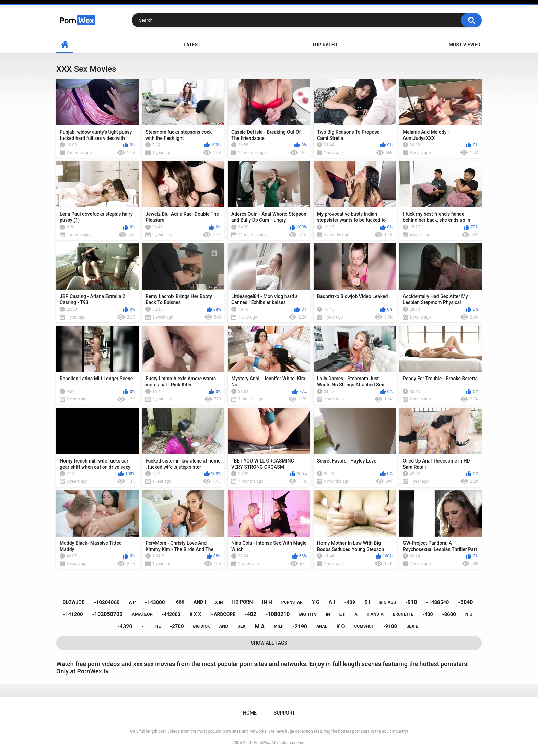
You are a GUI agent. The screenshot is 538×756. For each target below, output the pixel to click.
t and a (375, 614)
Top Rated (324, 45)
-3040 (465, 602)
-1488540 (437, 602)
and (224, 626)
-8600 (449, 614)
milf (278, 626)
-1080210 (278, 614)
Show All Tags (269, 643)
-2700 (177, 626)
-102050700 (107, 614)
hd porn (242, 602)
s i (367, 602)
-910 (411, 602)
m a (260, 627)
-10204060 (107, 602)
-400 (428, 614)
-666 (179, 602)
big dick (202, 626)
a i (332, 602)
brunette (403, 614)
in (328, 614)
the (157, 626)
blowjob (74, 602)
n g (469, 614)
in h (267, 602)
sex (242, 626)
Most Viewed (465, 45)
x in (219, 602)
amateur (142, 614)
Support (284, 713)
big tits (308, 614)
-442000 (171, 614)
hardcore (223, 614)
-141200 (73, 614)
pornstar (292, 602)
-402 (250, 614)
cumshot (364, 626)
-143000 (155, 602)
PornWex (262, 743)
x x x (195, 614)
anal (322, 626)
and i (200, 602)
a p (132, 602)
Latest (192, 45)
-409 (350, 602)
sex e (412, 626)
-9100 (390, 626)
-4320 (125, 627)
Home (65, 45)
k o (341, 627)
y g (316, 602)
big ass (388, 602)
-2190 (300, 627)
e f (342, 614)
